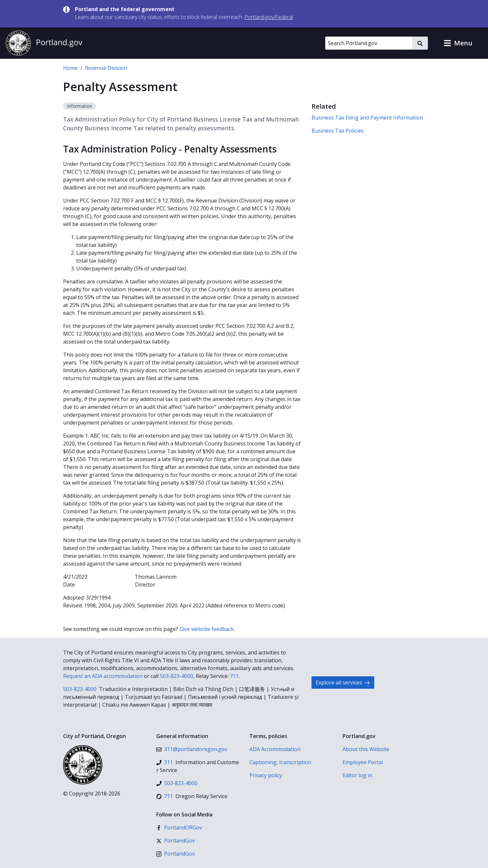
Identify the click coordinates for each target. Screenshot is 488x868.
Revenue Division (106, 68)
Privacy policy (266, 775)
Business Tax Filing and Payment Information (367, 118)
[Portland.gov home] (44, 43)
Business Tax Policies (338, 131)
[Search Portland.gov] (369, 43)
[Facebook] (179, 828)
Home (70, 68)
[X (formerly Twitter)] (176, 841)
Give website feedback (207, 629)
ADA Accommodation (275, 749)
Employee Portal (363, 762)
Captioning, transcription (280, 762)
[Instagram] (176, 854)
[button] (458, 43)
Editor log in (357, 775)
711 (234, 676)
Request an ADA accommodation (103, 676)
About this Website (366, 749)
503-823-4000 (177, 676)
